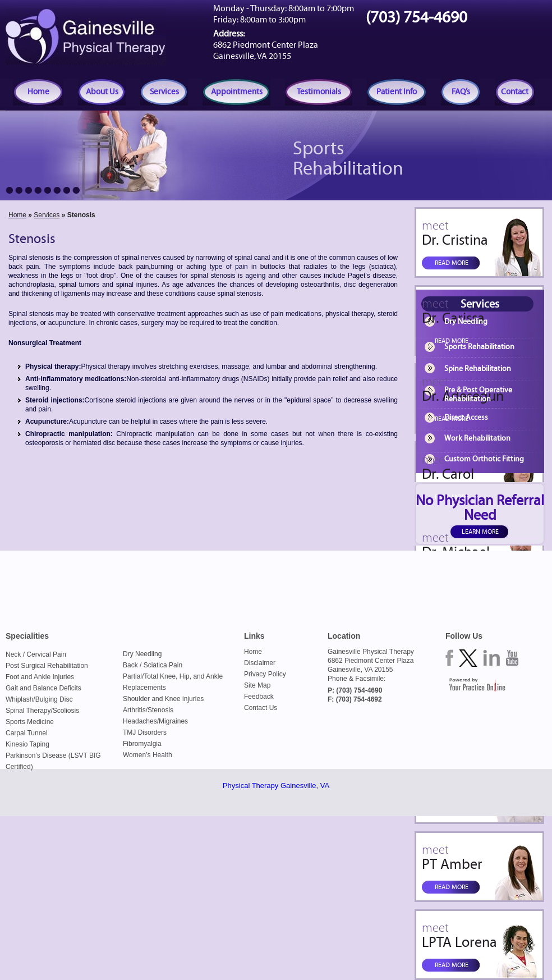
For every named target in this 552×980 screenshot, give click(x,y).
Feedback (259, 697)
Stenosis (160, 710)
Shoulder (136, 699)
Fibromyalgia (142, 744)
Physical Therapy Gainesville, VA (276, 786)
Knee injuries (184, 699)
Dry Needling (466, 322)
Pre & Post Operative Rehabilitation (478, 395)
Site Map (257, 685)
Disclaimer (260, 663)
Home (38, 92)
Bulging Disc (54, 699)
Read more (452, 263)
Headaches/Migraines (155, 721)
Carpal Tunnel (27, 733)
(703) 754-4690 (417, 18)
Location (344, 636)
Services (164, 92)
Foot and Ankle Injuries (40, 677)
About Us (102, 92)
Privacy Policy (265, 674)
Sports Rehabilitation (479, 347)
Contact (515, 92)
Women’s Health (148, 755)
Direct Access (466, 418)
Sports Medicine (30, 722)
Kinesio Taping (27, 744)
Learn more (480, 532)
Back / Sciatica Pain (153, 665)
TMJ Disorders (145, 732)
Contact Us (261, 708)
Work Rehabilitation (477, 438)
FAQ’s (461, 92)
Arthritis (134, 710)
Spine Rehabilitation (478, 369)
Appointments (237, 92)
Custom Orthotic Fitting (484, 459)
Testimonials (319, 92)
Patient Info (397, 92)
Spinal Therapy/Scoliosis (42, 711)
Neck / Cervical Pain (36, 654)
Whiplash (19, 699)
